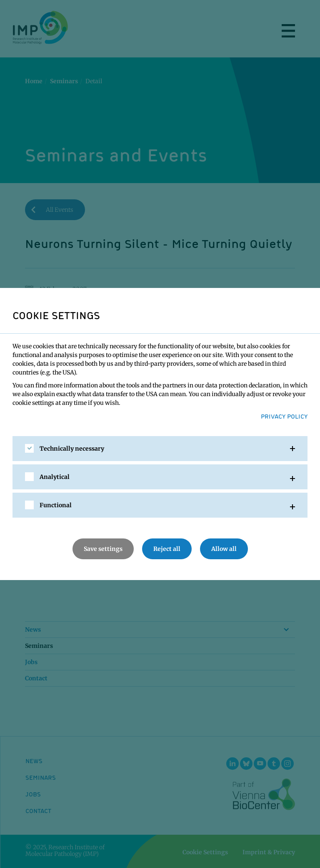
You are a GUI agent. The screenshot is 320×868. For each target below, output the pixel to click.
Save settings (103, 549)
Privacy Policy (284, 416)
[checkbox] (29, 448)
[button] (160, 449)
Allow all (224, 549)
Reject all (167, 549)
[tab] (160, 449)
